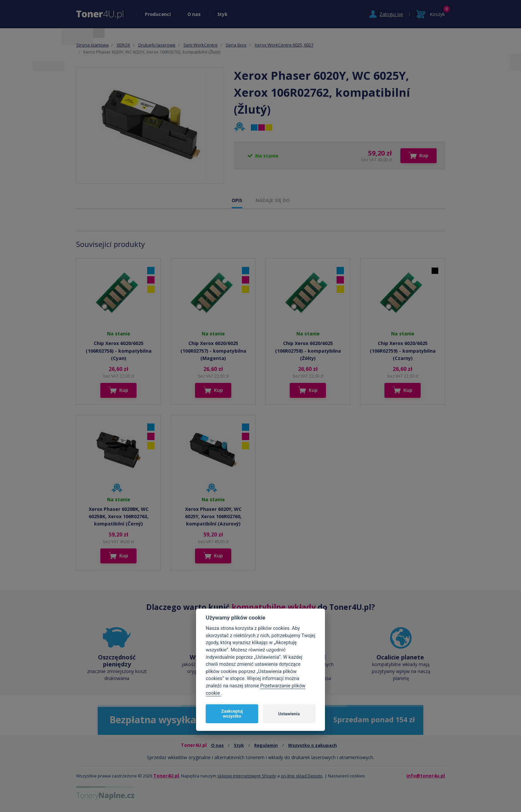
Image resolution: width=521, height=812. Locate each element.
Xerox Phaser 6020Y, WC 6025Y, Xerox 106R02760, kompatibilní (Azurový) (213, 517)
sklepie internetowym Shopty (247, 776)
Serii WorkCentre (201, 45)
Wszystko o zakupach (313, 745)
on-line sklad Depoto (302, 776)
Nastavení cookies (347, 776)
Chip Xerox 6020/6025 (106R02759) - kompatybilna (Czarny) (403, 351)
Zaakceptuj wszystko (232, 714)
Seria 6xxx (236, 45)
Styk (222, 14)
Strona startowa (92, 45)
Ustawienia (289, 714)
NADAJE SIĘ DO (273, 200)
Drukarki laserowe (157, 45)
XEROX (123, 45)
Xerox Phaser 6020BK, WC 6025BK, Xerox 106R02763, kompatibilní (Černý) (119, 517)
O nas (194, 14)
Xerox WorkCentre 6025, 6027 (284, 45)
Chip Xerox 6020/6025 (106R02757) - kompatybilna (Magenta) (213, 351)
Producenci (158, 14)
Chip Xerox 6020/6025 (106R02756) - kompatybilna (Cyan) (119, 351)
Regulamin (266, 745)
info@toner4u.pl (426, 776)
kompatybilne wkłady (274, 607)
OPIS (237, 200)
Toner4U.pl (166, 776)
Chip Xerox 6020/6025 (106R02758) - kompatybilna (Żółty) (308, 351)
